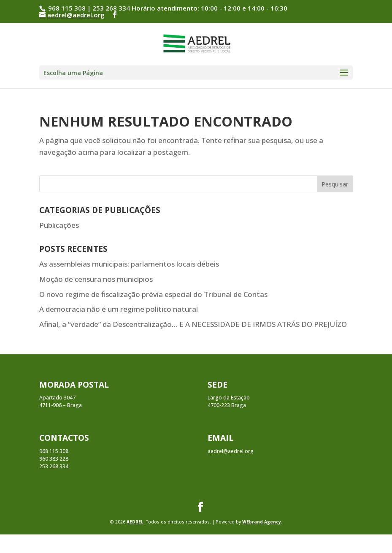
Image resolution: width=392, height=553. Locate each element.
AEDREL (135, 522)
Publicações (59, 225)
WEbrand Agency (262, 522)
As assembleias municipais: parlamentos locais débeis (129, 264)
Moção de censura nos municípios (96, 279)
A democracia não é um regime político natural (119, 309)
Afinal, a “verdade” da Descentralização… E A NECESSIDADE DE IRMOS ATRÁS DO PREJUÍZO (193, 324)
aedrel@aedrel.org (231, 451)
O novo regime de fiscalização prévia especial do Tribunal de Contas (153, 294)
